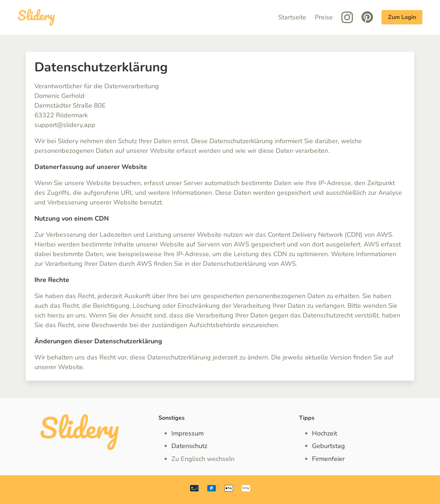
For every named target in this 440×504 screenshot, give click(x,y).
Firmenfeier (328, 459)
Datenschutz (189, 446)
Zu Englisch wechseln (203, 459)
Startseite (292, 17)
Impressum (188, 433)
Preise (324, 17)
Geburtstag (328, 446)
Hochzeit (325, 433)
